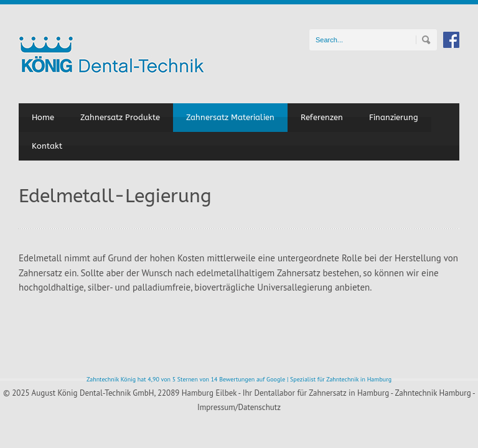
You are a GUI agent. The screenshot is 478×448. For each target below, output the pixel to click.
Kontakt (47, 146)
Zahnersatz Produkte (120, 117)
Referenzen (322, 117)
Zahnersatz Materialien (230, 117)
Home (43, 117)
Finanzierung (394, 117)
